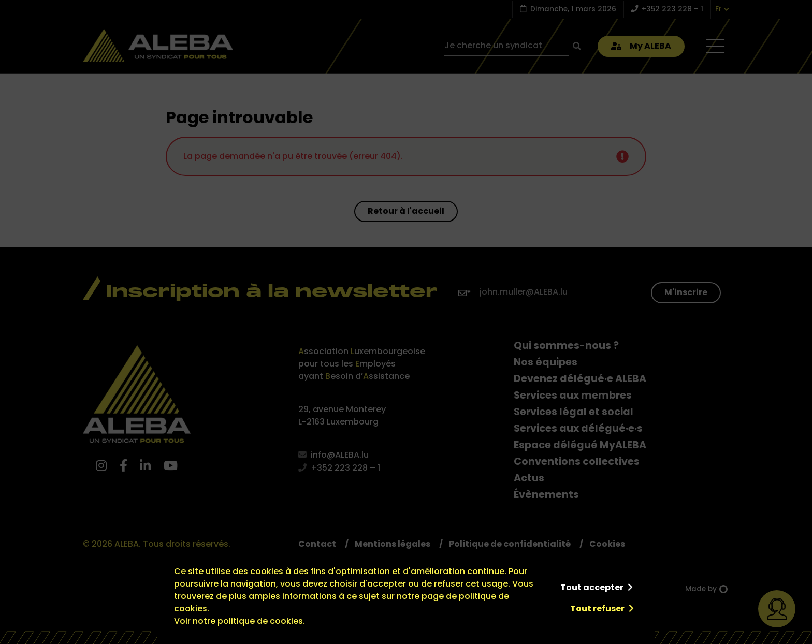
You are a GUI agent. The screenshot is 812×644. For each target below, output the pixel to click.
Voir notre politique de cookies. (240, 621)
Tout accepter (592, 587)
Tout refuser (597, 609)
